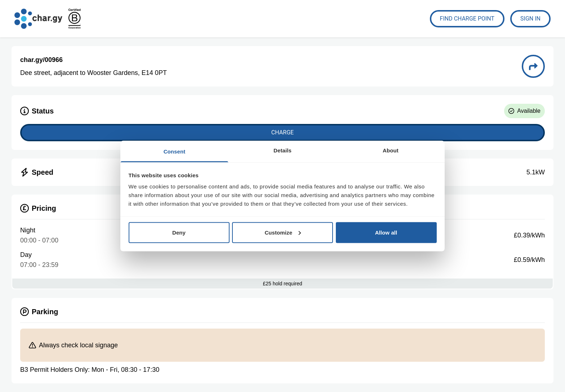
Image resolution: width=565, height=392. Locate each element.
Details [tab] (282, 150)
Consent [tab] (175, 152)
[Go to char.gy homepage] (38, 19)
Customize (283, 232)
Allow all (386, 232)
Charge (282, 132)
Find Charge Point (467, 19)
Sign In (530, 19)
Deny (179, 232)
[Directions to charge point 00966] (533, 66)
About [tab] (391, 150)
